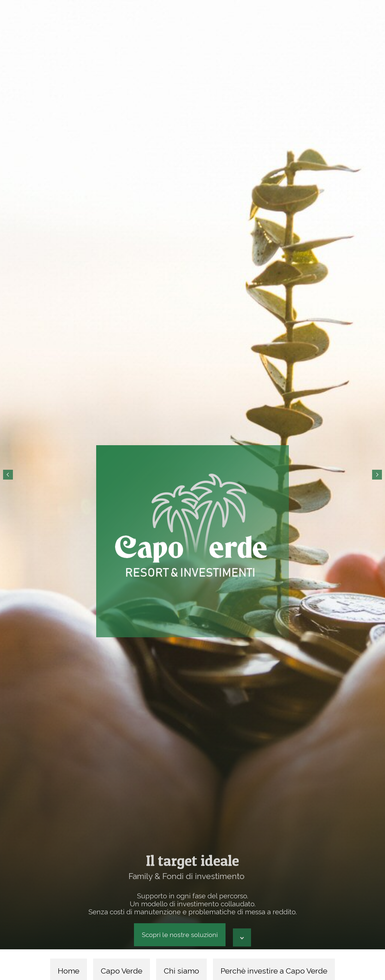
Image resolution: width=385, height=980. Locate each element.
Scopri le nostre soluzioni (180, 935)
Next (377, 475)
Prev (8, 475)
